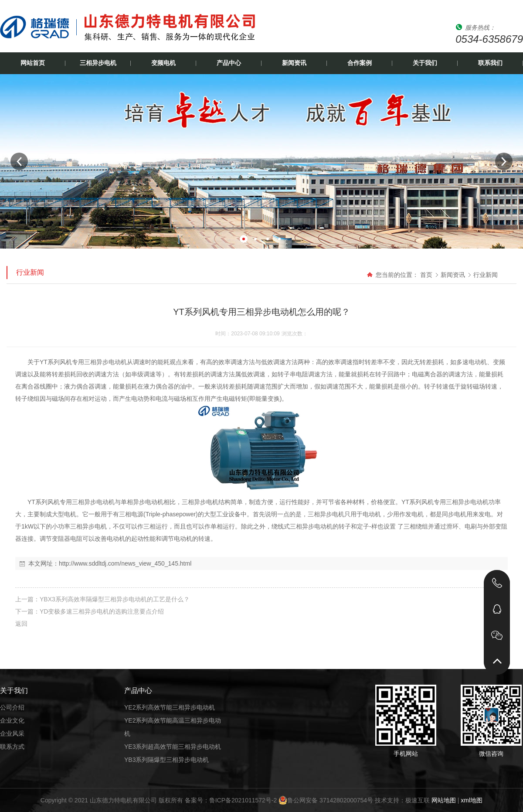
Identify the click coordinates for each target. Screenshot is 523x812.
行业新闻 (486, 275)
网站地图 (444, 800)
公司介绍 (12, 707)
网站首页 (33, 63)
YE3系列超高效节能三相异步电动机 (173, 747)
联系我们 (490, 63)
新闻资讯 (294, 63)
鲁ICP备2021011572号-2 (243, 800)
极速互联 (418, 800)
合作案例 (360, 63)
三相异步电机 (98, 63)
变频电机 (163, 63)
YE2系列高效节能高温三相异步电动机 (173, 727)
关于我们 (425, 63)
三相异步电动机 (105, 362)
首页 (426, 275)
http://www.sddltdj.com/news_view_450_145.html (125, 563)
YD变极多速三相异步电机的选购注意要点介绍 (102, 611)
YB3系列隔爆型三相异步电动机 (166, 760)
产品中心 (229, 63)
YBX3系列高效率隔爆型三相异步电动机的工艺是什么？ (115, 599)
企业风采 (12, 734)
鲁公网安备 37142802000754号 (326, 800)
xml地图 (472, 800)
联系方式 (12, 747)
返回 (21, 624)
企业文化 (12, 720)
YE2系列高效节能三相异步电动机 (170, 707)
